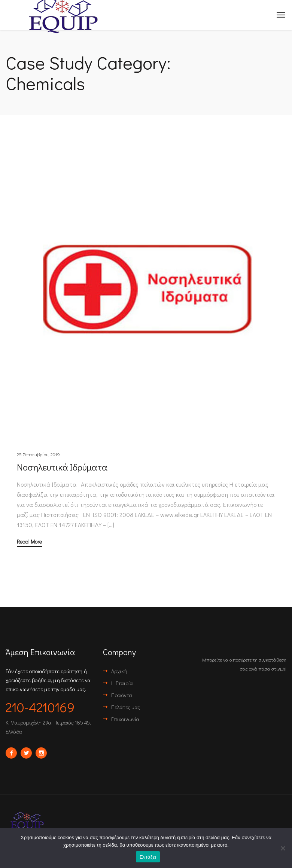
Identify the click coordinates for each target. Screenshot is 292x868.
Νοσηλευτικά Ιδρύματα (62, 467)
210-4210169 (40, 707)
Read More (29, 542)
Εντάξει (148, 857)
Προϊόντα (122, 695)
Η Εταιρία (122, 683)
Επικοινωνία (125, 719)
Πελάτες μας (126, 707)
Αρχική (119, 671)
